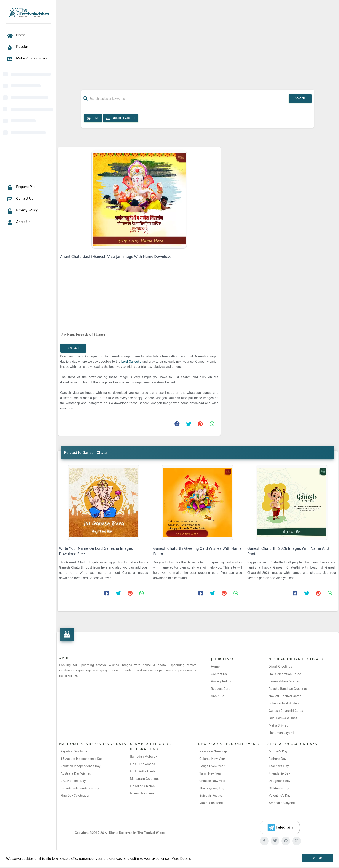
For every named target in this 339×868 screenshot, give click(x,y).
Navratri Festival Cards (285, 696)
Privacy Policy (221, 681)
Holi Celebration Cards (285, 674)
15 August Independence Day (82, 759)
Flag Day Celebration (75, 796)
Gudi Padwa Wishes (283, 718)
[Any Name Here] (113, 334)
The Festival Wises (151, 833)
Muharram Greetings (145, 779)
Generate (73, 348)
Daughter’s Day (280, 781)
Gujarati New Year (212, 759)
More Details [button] (181, 859)
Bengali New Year (212, 766)
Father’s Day (277, 759)
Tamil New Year (211, 773)
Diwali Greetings (280, 667)
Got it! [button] (318, 858)
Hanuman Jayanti (281, 733)
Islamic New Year (142, 793)
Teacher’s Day (279, 766)
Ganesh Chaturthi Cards (286, 711)
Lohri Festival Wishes (284, 703)
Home (93, 118)
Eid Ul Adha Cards (143, 771)
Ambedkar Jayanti (282, 803)
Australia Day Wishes (76, 773)
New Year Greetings (213, 751)
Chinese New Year (212, 781)
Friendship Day (279, 773)
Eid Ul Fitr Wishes (142, 764)
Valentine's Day (280, 796)
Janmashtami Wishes (284, 681)
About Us (218, 696)
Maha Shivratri (279, 725)
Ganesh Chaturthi (121, 118)
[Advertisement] (198, 43)
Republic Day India (74, 751)
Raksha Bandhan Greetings (288, 689)
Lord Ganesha (132, 362)
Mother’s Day (278, 751)
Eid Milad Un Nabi (143, 786)
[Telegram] (280, 828)
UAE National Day (73, 781)
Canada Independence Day (80, 788)
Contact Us (219, 674)
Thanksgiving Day (212, 788)
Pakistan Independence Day (80, 766)
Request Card (221, 689)
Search (300, 98)
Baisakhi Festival (211, 796)
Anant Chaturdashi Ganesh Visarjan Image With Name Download (116, 256)
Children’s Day (279, 788)
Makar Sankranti (211, 803)
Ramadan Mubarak (144, 757)
